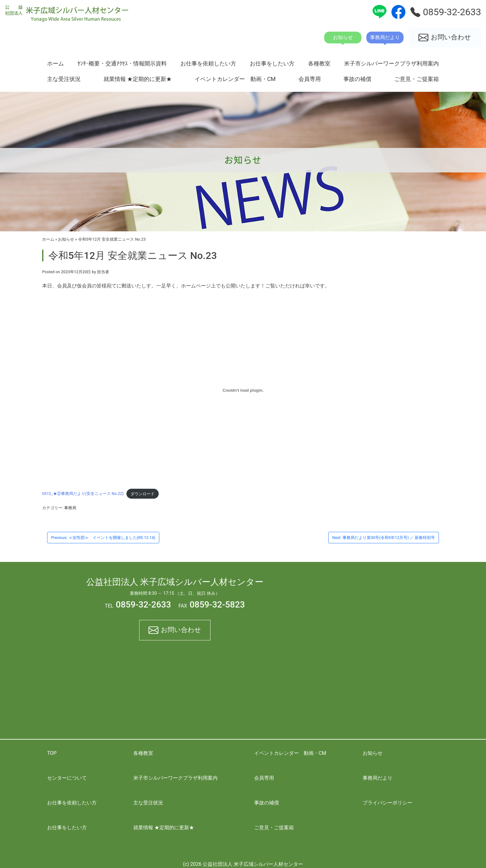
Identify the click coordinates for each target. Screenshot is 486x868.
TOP (52, 753)
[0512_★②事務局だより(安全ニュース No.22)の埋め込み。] (243, 390)
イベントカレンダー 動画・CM (235, 79)
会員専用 (310, 79)
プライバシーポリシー (387, 803)
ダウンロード (143, 494)
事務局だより (378, 778)
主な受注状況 (64, 79)
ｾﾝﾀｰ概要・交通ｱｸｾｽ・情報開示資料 (122, 63)
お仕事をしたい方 (272, 63)
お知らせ (66, 239)
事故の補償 (357, 79)
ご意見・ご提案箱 (417, 79)
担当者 (103, 272)
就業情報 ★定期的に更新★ (138, 79)
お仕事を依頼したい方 (208, 63)
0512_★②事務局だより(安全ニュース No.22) (83, 494)
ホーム (55, 63)
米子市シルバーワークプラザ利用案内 (391, 63)
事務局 (70, 508)
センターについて (67, 778)
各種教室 (319, 63)
